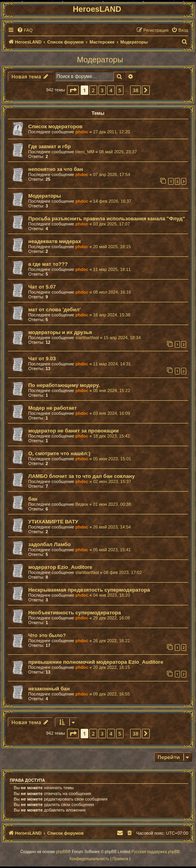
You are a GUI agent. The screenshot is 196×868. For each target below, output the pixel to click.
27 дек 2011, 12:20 (111, 132)
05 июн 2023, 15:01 (112, 459)
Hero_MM (85, 152)
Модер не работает (53, 408)
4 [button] (111, 90)
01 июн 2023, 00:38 (112, 504)
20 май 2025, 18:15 (112, 247)
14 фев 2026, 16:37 (112, 201)
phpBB (62, 852)
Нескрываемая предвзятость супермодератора (89, 590)
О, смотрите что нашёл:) (59, 453)
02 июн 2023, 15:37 (112, 481)
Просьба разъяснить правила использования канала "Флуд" (107, 219)
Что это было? (47, 635)
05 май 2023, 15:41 (112, 550)
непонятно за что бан (56, 169)
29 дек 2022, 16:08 (111, 618)
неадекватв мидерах (55, 241)
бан (33, 499)
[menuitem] (25, 30)
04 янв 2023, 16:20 (111, 595)
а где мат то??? (48, 264)
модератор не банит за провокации (73, 431)
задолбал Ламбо (49, 544)
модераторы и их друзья (60, 332)
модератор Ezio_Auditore (60, 567)
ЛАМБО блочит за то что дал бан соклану (82, 476)
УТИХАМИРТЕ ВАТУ (53, 522)
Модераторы (100, 60)
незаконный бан (49, 689)
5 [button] (120, 90)
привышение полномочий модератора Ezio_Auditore (96, 662)
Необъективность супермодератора (75, 613)
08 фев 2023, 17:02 (122, 572)
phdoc (82, 132)
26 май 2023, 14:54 (112, 527)
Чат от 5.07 (42, 287)
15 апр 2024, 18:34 (122, 338)
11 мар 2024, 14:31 (112, 364)
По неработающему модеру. (64, 385)
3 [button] (102, 90)
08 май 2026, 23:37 (118, 152)
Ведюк (82, 504)
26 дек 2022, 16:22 (111, 641)
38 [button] (135, 90)
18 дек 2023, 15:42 (111, 436)
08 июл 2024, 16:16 (112, 292)
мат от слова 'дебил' (54, 310)
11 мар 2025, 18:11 (112, 269)
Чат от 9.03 (42, 359)
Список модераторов (55, 126)
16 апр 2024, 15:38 (112, 315)
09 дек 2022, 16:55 (111, 694)
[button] (73, 90)
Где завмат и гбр (50, 146)
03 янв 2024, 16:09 (111, 413)
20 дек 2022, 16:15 (111, 667)
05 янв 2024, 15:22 (111, 390)
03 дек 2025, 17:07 (111, 224)
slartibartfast (87, 338)
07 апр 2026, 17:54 (112, 174)
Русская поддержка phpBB (155, 852)
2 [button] (93, 90)
